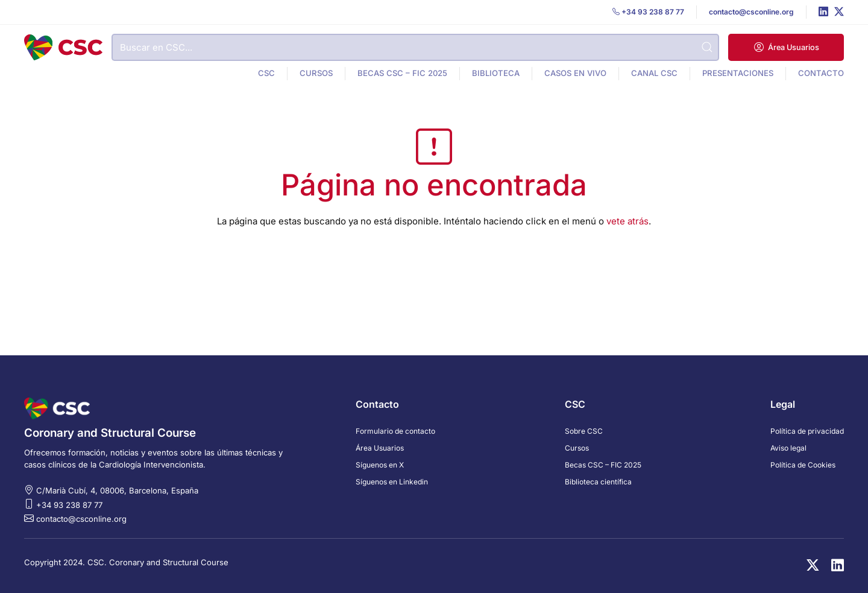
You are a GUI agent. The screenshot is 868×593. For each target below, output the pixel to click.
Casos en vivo (575, 73)
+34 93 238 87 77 (69, 505)
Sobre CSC (584, 431)
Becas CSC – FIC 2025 (402, 73)
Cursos (316, 73)
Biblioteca (496, 73)
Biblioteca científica (598, 482)
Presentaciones (738, 73)
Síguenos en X (380, 465)
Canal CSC (654, 73)
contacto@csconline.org (81, 519)
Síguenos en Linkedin (392, 482)
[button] (786, 47)
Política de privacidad (807, 431)
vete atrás (627, 221)
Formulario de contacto (395, 431)
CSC (266, 73)
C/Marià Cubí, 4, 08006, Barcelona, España (117, 490)
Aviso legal (788, 448)
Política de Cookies (803, 465)
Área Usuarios (380, 448)
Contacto (821, 73)
